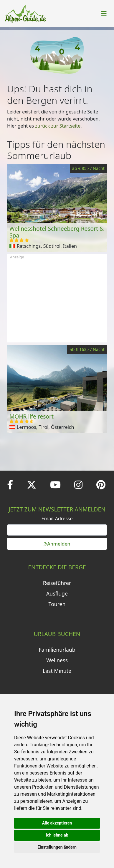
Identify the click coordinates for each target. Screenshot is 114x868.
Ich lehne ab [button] (57, 835)
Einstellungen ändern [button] (57, 847)
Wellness (57, 660)
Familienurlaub (57, 650)
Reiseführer (57, 583)
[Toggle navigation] (104, 14)
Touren (57, 604)
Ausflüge (57, 593)
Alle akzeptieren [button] (57, 823)
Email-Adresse (57, 519)
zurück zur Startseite (58, 126)
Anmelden (57, 544)
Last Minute (57, 671)
